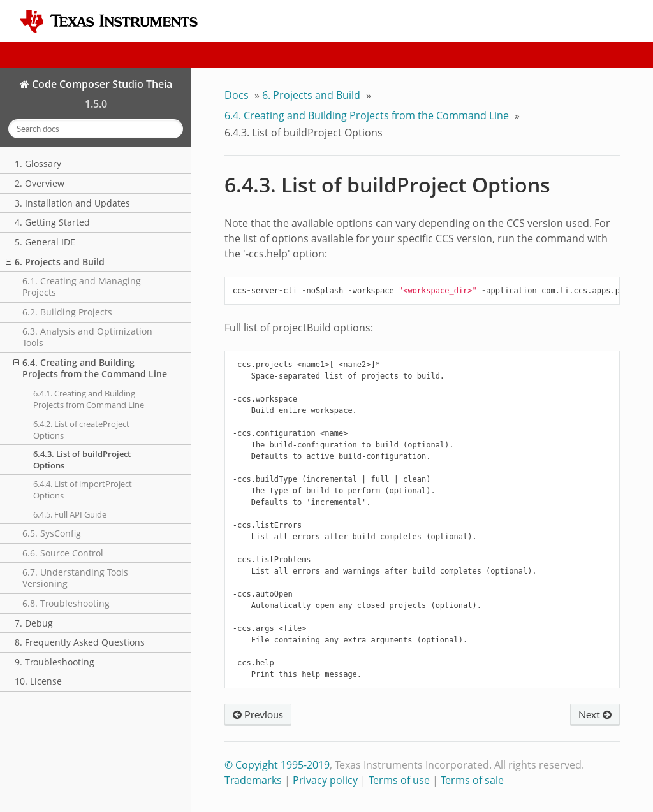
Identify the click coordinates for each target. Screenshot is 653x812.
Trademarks (253, 780)
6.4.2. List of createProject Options (81, 430)
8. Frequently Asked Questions (80, 642)
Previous (258, 714)
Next (595, 714)
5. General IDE (45, 242)
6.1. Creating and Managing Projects (82, 286)
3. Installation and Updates (72, 203)
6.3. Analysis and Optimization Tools (87, 337)
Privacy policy (325, 780)
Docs (237, 95)
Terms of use (399, 780)
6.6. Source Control (63, 553)
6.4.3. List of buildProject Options (82, 460)
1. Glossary (38, 163)
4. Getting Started (52, 222)
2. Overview (40, 183)
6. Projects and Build (55, 262)
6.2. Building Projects (67, 312)
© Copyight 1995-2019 (277, 765)
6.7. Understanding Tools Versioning (75, 578)
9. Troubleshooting (55, 662)
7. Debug (34, 623)
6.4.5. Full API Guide (70, 514)
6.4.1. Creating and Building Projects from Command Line (89, 399)
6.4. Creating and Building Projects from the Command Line (90, 368)
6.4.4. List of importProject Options (83, 489)
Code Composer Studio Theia (101, 84)
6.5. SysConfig (52, 533)
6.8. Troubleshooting (66, 603)
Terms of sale (472, 780)
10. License (38, 681)
